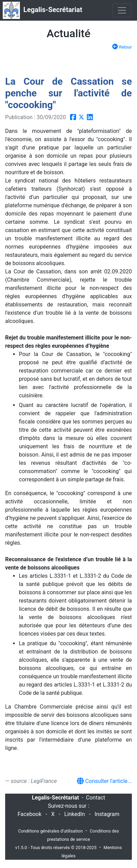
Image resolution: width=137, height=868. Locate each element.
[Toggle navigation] (122, 10)
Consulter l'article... (104, 781)
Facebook (29, 814)
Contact (95, 798)
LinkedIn (75, 814)
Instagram (107, 814)
